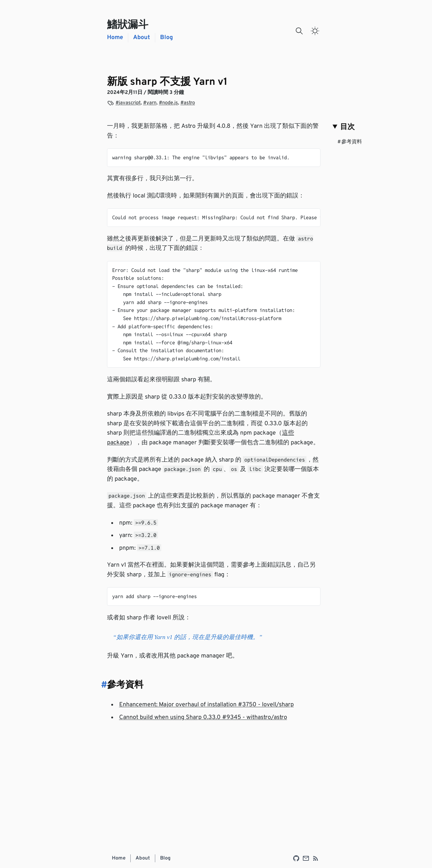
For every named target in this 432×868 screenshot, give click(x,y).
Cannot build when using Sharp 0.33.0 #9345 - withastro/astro (203, 718)
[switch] (315, 31)
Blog (166, 38)
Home (115, 38)
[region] (214, 218)
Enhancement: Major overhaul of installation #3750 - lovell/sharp (206, 705)
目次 (347, 127)
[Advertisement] (214, 780)
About (142, 38)
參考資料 (350, 142)
